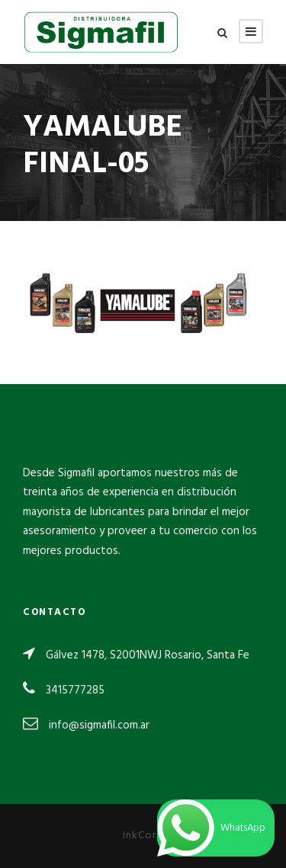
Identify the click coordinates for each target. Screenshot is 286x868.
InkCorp (143, 836)
